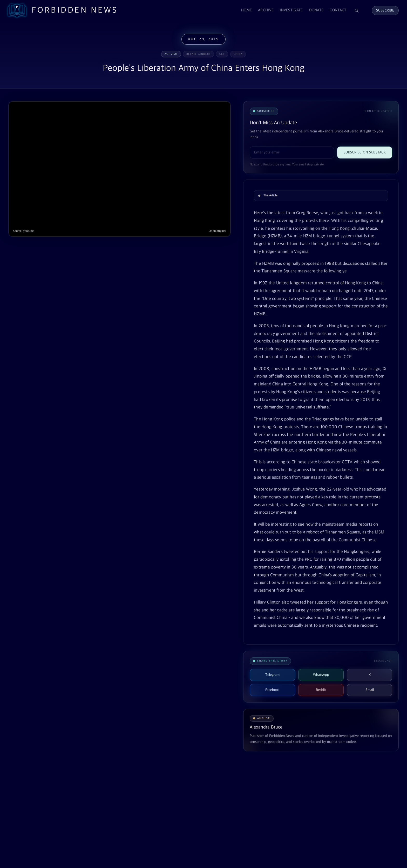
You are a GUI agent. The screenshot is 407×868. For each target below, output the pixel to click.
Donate (316, 10)
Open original (217, 231)
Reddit (321, 690)
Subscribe (385, 11)
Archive (266, 10)
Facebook (272, 690)
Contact (338, 10)
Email (370, 690)
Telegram (272, 675)
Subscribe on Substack (365, 152)
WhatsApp (321, 675)
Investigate (291, 10)
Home (246, 10)
